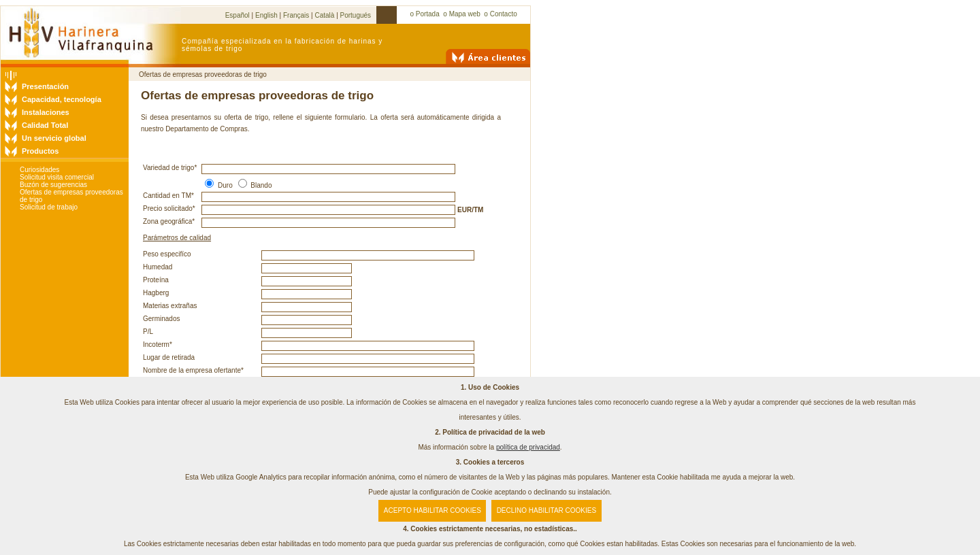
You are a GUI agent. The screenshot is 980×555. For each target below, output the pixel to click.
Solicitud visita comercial (57, 177)
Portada (428, 14)
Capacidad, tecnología (62, 99)
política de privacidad (528, 447)
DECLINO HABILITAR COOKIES (547, 510)
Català (324, 15)
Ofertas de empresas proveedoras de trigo (203, 74)
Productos (40, 151)
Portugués (356, 15)
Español (238, 15)
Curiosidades (39, 170)
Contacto (504, 14)
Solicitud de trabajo (49, 207)
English (266, 15)
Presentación (45, 86)
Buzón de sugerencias (53, 185)
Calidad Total (45, 125)
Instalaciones (46, 112)
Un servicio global (54, 138)
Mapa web (465, 14)
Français (296, 15)
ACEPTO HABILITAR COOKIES (432, 510)
